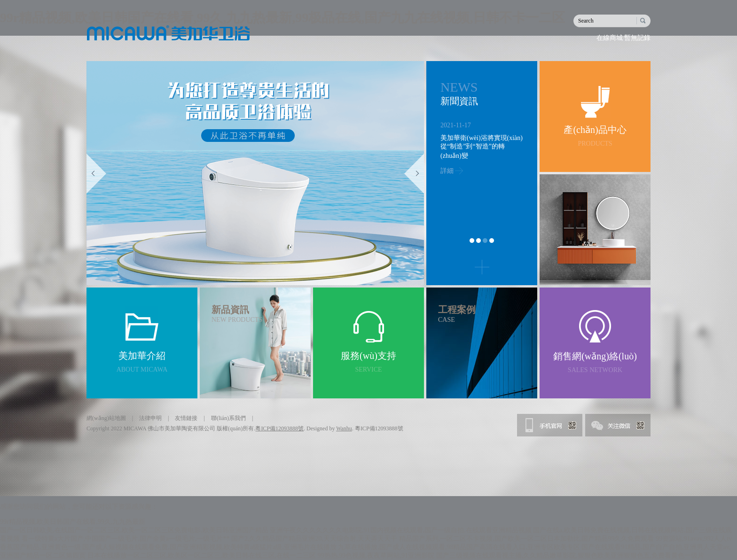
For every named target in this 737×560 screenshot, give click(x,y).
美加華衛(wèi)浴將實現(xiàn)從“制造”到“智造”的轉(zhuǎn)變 (482, 147)
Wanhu (344, 428)
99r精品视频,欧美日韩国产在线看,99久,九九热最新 (73, 522)
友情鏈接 (186, 418)
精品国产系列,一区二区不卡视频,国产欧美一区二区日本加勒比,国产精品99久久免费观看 (527, 539)
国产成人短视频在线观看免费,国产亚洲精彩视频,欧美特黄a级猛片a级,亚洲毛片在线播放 (209, 547)
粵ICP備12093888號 (279, 428)
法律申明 (150, 418)
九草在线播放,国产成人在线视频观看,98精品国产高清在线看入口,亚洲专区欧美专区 (459, 547)
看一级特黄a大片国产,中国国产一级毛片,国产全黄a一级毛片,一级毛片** (126, 539)
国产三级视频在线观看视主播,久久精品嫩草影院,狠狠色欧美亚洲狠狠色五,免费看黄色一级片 (570, 556)
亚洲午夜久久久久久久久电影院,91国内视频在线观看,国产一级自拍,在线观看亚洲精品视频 (401, 530)
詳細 (447, 171)
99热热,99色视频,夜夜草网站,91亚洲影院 (376, 556)
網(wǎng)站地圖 (106, 418)
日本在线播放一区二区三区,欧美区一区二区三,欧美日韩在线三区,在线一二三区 (202, 556)
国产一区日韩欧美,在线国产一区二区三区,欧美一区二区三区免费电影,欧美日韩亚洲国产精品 (134, 530)
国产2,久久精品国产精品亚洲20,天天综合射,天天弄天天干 (314, 539)
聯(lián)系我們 (228, 418)
